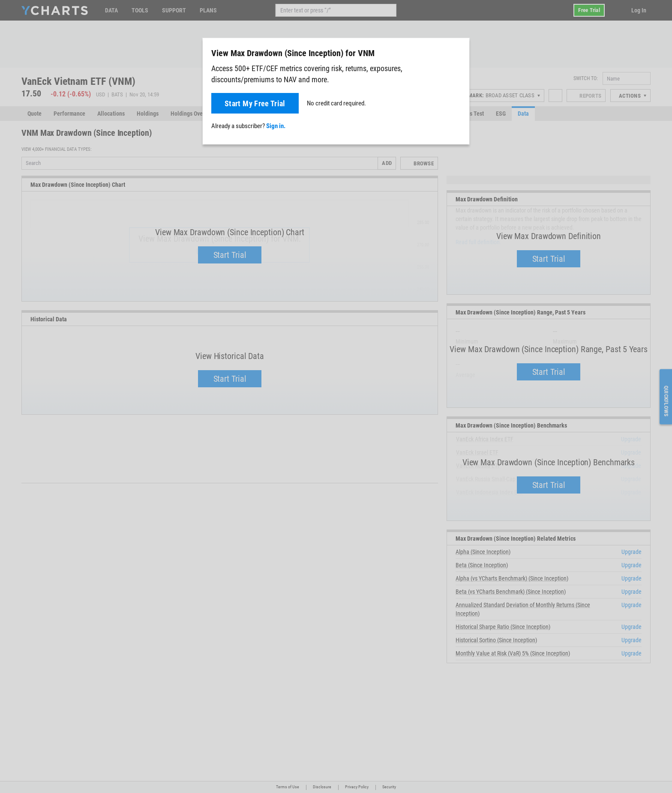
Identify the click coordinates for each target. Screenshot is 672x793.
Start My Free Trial (255, 103)
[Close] (459, 51)
